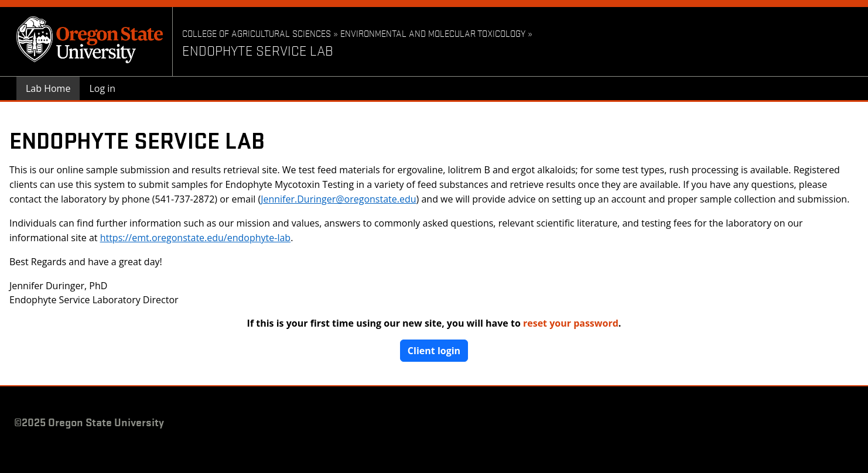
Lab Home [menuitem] (48, 88)
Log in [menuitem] (102, 88)
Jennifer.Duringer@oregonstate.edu (338, 199)
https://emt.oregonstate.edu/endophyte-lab (196, 238)
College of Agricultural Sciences (258, 33)
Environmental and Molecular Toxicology (433, 33)
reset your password (571, 323)
